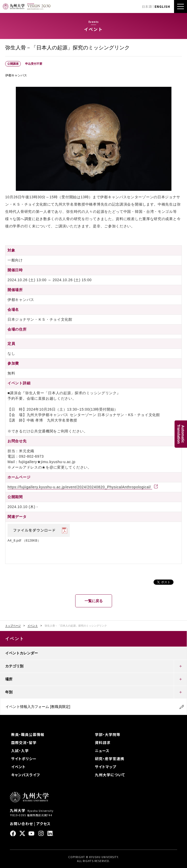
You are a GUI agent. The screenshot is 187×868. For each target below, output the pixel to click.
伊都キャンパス (16, 75)
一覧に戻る (94, 601)
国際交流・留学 (24, 742)
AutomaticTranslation (181, 434)
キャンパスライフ (26, 775)
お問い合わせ (21, 824)
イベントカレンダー (22, 653)
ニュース (102, 751)
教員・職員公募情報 (28, 734)
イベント (33, 626)
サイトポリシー (24, 759)
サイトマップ (106, 767)
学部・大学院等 (108, 734)
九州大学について (110, 775)
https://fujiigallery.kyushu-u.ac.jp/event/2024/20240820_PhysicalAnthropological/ (80, 487)
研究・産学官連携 (110, 759)
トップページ (13, 626)
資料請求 (103, 742)
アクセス (43, 824)
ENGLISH (162, 6)
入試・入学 (20, 751)
